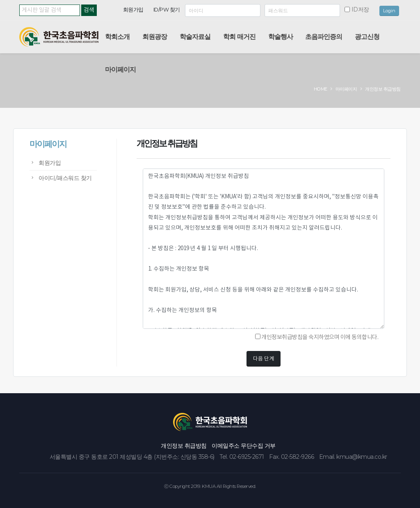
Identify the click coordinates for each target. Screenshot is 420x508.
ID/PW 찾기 (167, 10)
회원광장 (155, 37)
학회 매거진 (239, 37)
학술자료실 (195, 37)
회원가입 (133, 10)
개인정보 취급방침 (184, 446)
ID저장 (360, 9)
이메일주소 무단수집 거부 (244, 446)
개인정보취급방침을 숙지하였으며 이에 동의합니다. (317, 337)
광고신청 (367, 37)
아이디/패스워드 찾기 (65, 178)
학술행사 (281, 37)
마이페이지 (120, 69)
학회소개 (117, 37)
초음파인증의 (324, 37)
